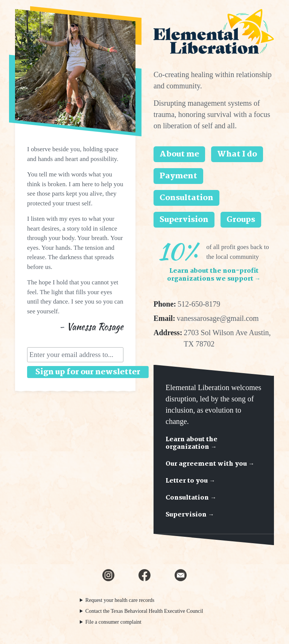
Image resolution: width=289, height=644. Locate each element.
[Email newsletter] (181, 575)
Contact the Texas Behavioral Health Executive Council (144, 611)
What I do (237, 154)
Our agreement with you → (210, 464)
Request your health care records (120, 600)
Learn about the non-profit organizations (214, 275)
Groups (241, 220)
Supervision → (190, 515)
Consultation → (191, 498)
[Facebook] (144, 575)
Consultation (186, 198)
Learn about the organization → (192, 444)
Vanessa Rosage (95, 327)
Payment (178, 176)
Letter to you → (190, 481)
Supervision (184, 220)
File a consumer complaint (113, 622)
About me (179, 154)
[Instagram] (108, 575)
